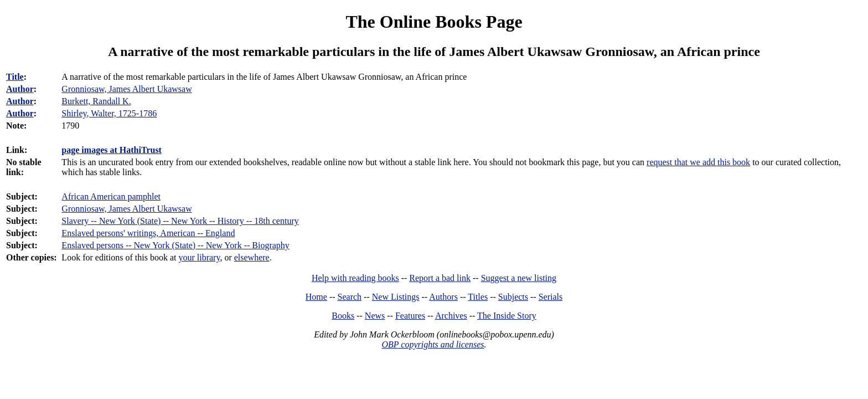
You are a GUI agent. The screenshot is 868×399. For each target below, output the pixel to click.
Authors (443, 297)
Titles (478, 297)
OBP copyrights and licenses (433, 344)
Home (316, 297)
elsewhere (252, 257)
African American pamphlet (111, 196)
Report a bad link (440, 278)
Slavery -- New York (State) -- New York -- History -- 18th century (180, 221)
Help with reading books (355, 278)
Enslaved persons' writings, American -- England (148, 233)
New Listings (396, 297)
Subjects (513, 297)
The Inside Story (507, 316)
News (375, 316)
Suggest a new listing (519, 278)
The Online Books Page (434, 22)
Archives (451, 316)
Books (343, 316)
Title (15, 77)
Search (350, 297)
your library (199, 257)
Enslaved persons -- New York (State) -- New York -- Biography (175, 245)
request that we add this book (698, 162)
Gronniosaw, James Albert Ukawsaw (126, 209)
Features (410, 316)
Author (20, 89)
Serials (551, 297)
